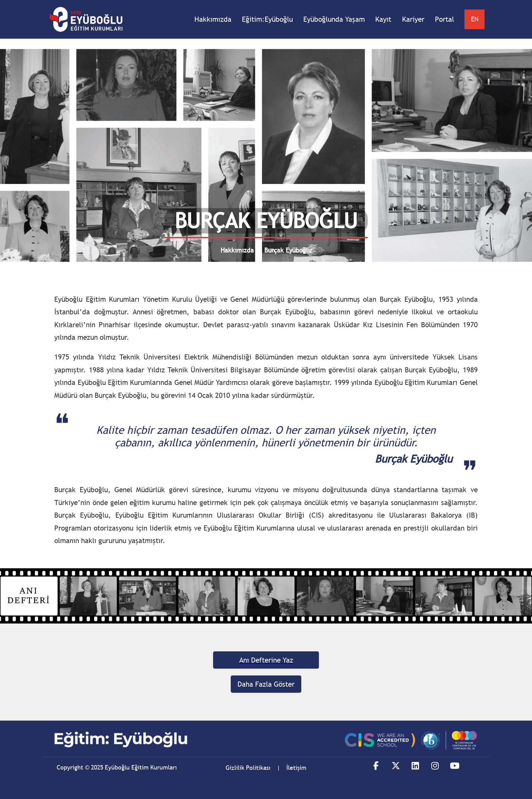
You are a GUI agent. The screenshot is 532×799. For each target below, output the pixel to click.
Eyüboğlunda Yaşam (334, 19)
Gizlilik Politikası (248, 768)
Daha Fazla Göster (266, 684)
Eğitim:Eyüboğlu (267, 19)
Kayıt (383, 19)
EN (475, 19)
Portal (444, 19)
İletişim (296, 768)
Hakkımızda (213, 19)
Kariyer (413, 19)
